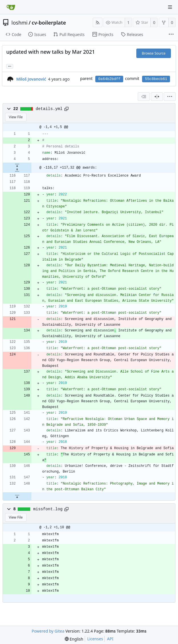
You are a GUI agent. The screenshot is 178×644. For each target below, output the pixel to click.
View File (16, 117)
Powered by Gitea (48, 631)
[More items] (171, 35)
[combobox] (144, 97)
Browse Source (154, 53)
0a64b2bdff (109, 79)
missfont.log (48, 509)
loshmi (20, 23)
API (110, 639)
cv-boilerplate (49, 23)
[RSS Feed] (98, 22)
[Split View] (157, 97)
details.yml (49, 109)
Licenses (95, 639)
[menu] (170, 97)
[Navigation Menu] (170, 7)
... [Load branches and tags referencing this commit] (10, 66)
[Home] (11, 7)
